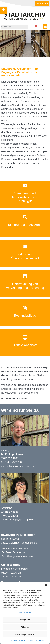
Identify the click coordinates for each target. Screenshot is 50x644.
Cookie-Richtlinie (12, 641)
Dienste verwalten (24, 612)
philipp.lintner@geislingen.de (17, 466)
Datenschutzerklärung (27, 641)
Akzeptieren (25, 620)
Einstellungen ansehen (25, 634)
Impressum (40, 641)
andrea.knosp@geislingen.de (18, 520)
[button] (46, 585)
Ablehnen (25, 627)
